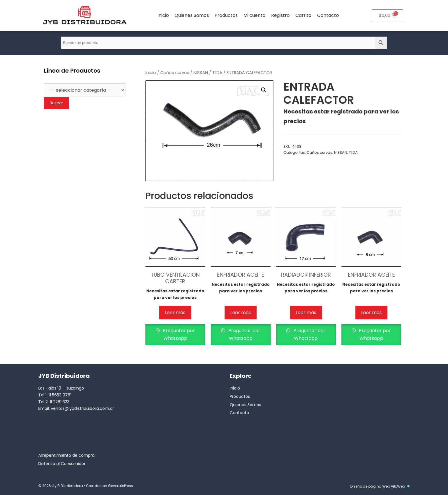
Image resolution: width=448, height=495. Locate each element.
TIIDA (217, 73)
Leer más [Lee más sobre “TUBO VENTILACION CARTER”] (175, 313)
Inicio (163, 15)
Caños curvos (175, 73)
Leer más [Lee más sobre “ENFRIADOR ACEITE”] (241, 313)
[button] (264, 90)
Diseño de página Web (370, 486)
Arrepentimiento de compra (66, 455)
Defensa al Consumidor (62, 464)
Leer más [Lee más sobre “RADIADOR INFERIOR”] (306, 313)
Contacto (328, 15)
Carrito (303, 15)
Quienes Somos (192, 15)
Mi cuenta (254, 15)
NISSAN (201, 73)
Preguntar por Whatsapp (178, 334)
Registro (280, 15)
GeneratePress (120, 486)
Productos (226, 15)
